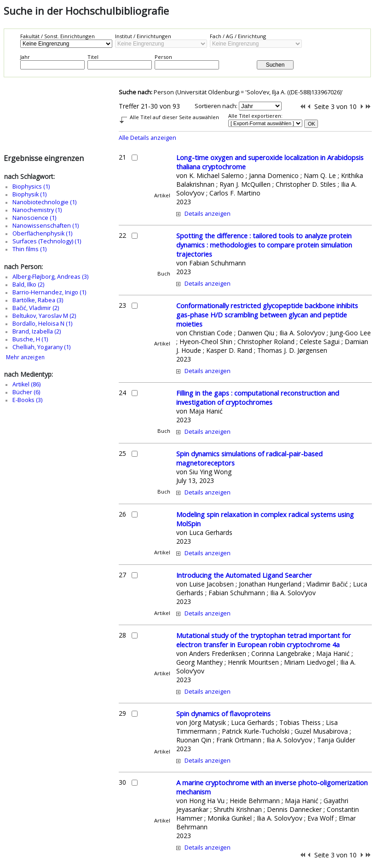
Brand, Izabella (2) (37, 331)
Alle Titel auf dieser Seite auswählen (174, 117)
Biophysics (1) (31, 187)
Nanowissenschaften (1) (46, 226)
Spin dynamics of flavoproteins (223, 713)
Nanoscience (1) (34, 218)
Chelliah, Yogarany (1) (41, 347)
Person (163, 57)
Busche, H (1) (30, 339)
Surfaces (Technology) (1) (47, 241)
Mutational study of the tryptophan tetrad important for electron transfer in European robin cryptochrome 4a (264, 640)
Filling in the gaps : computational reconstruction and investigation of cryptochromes (258, 397)
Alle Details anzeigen (147, 138)
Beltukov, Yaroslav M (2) (44, 316)
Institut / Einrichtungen (143, 36)
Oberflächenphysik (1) (42, 233)
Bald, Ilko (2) (28, 285)
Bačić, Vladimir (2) (36, 308)
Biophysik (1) (29, 194)
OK (312, 124)
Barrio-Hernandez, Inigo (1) (49, 292)
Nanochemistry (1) (37, 210)
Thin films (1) (29, 249)
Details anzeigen (208, 214)
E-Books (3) (27, 400)
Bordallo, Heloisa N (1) (42, 324)
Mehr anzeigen (25, 357)
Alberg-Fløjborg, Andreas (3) (50, 277)
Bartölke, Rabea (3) (38, 300)
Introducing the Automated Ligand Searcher (244, 575)
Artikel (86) (26, 384)
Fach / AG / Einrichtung (238, 36)
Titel (93, 57)
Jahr (25, 57)
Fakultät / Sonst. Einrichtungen (58, 36)
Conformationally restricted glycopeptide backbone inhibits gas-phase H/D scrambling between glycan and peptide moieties (267, 315)
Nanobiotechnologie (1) (44, 202)
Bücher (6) (26, 392)
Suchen (275, 65)
